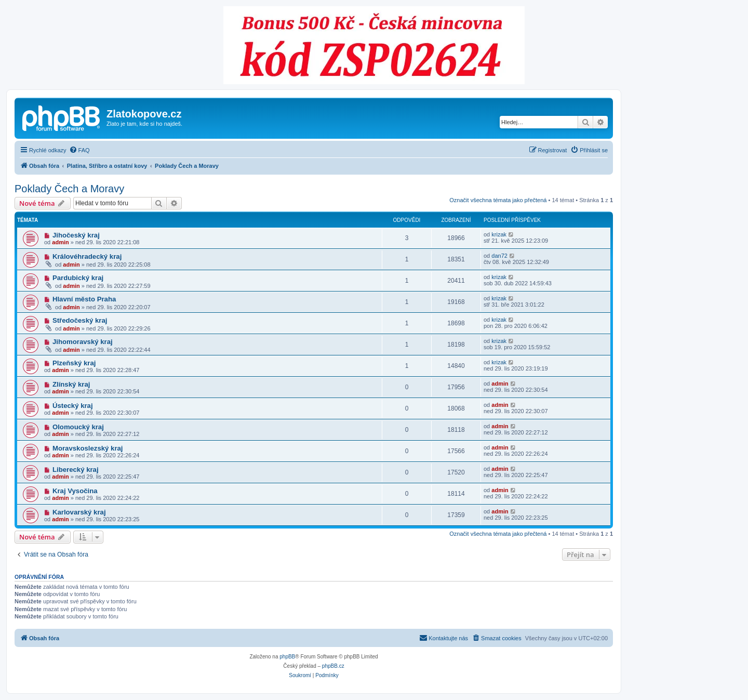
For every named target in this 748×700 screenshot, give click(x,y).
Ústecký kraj (73, 406)
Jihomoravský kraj (83, 342)
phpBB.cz (333, 666)
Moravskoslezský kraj (88, 448)
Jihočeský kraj (76, 235)
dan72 (499, 256)
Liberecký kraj (76, 470)
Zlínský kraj (71, 384)
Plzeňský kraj (74, 363)
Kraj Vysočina (75, 491)
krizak (499, 234)
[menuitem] (79, 150)
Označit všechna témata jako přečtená (498, 200)
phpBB (287, 657)
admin (60, 242)
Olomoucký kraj (78, 427)
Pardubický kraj (78, 278)
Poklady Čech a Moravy (69, 189)
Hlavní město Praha (84, 299)
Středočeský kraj (80, 320)
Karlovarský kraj (79, 512)
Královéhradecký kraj (87, 256)
